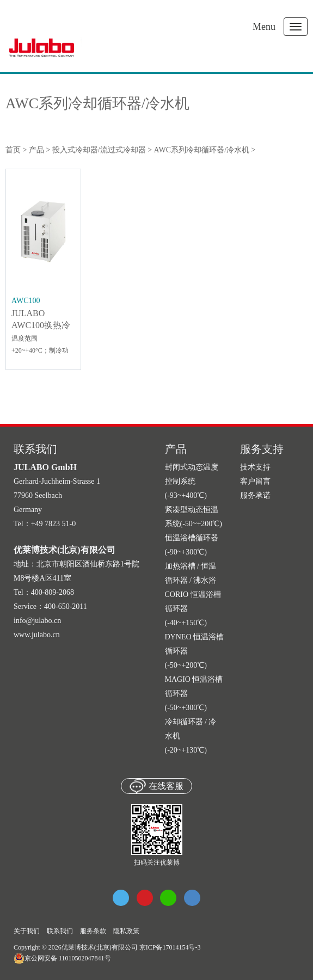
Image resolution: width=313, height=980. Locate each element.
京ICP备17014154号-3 (170, 947)
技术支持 (255, 467)
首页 (13, 150)
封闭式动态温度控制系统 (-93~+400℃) (192, 481)
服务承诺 (255, 495)
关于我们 (27, 931)
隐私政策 (126, 931)
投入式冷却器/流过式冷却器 (99, 150)
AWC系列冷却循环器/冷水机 (97, 104)
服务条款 (93, 931)
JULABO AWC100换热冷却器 (41, 325)
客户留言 (255, 481)
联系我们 (60, 931)
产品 (36, 150)
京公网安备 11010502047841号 (62, 958)
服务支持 (262, 449)
